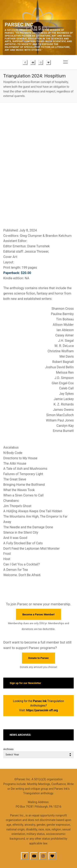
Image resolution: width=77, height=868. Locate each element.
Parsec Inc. (20, 25)
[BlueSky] (52, 856)
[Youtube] (33, 62)
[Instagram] (41, 62)
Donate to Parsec (39, 658)
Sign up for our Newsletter (25, 683)
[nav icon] (66, 62)
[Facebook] (25, 62)
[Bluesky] (48, 62)
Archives (8, 749)
